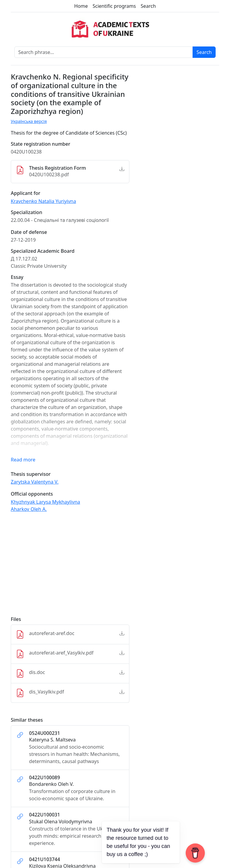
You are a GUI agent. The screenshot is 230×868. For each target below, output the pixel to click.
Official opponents (32, 494)
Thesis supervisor (31, 474)
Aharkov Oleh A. (29, 509)
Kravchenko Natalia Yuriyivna (43, 201)
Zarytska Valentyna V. (35, 482)
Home (81, 6)
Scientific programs (114, 6)
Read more (23, 460)
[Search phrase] (104, 52)
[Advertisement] (70, 567)
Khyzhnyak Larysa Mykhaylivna (46, 502)
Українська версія (29, 121)
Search (148, 6)
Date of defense (29, 232)
